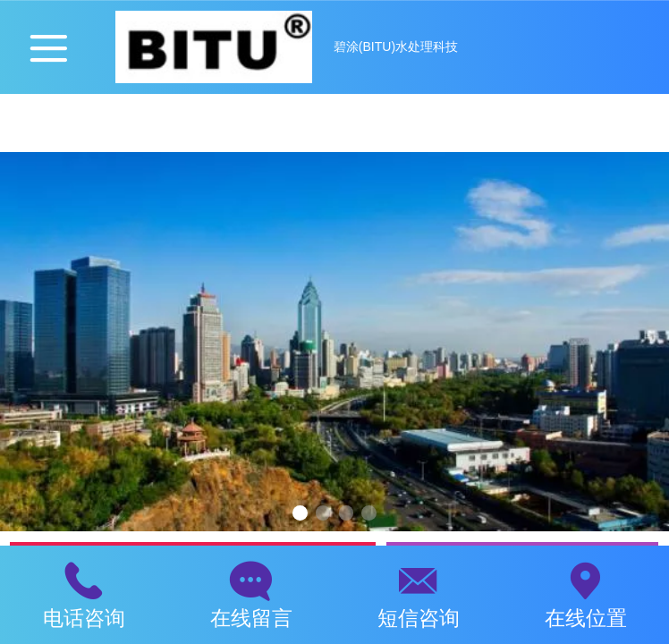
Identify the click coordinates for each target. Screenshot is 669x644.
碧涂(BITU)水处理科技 (396, 47)
